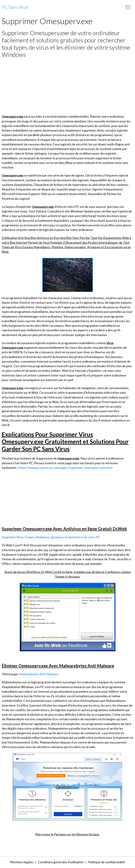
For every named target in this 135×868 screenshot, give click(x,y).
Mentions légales (22, 862)
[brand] (15, 7)
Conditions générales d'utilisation (61, 862)
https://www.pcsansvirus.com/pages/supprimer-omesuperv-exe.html (65, 468)
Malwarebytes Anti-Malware (39, 674)
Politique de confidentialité (107, 862)
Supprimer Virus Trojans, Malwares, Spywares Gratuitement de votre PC (51, 537)
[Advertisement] (67, 86)
